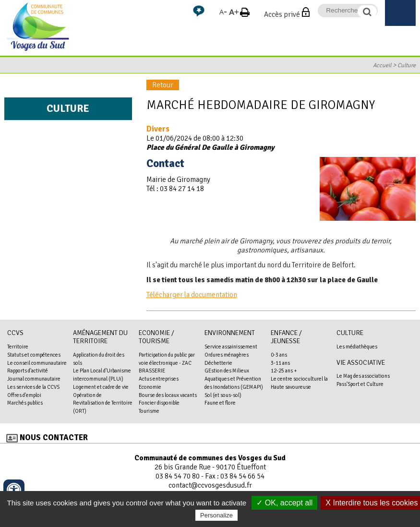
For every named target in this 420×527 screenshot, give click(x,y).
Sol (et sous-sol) (223, 395)
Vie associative (361, 363)
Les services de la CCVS (33, 387)
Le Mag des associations (363, 376)
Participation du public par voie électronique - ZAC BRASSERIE (167, 363)
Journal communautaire (34, 379)
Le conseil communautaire (37, 363)
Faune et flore (220, 403)
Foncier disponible (159, 403)
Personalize (216, 515)
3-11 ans (280, 363)
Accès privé (282, 14)
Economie (150, 387)
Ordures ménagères (227, 355)
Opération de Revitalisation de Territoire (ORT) (103, 403)
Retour (163, 85)
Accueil (382, 65)
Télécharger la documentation (192, 295)
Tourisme (149, 411)
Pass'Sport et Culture (360, 384)
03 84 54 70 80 (178, 476)
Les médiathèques (357, 347)
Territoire (18, 347)
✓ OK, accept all (284, 503)
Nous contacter (54, 437)
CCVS (15, 333)
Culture (407, 65)
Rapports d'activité (28, 371)
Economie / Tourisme (156, 337)
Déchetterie (218, 363)
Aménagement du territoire (100, 337)
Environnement (230, 333)
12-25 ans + (284, 371)
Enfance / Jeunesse (286, 337)
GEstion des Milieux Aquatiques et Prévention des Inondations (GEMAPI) (234, 379)
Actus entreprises (159, 379)
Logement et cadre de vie (101, 387)
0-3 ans (279, 355)
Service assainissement (231, 347)
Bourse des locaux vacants (168, 395)
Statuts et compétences (34, 355)
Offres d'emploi (24, 395)
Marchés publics (25, 403)
